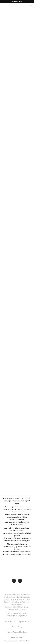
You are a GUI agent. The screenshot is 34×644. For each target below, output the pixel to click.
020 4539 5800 (17, 1)
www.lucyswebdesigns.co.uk (17, 616)
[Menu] (31, 6)
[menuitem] (10, 622)
